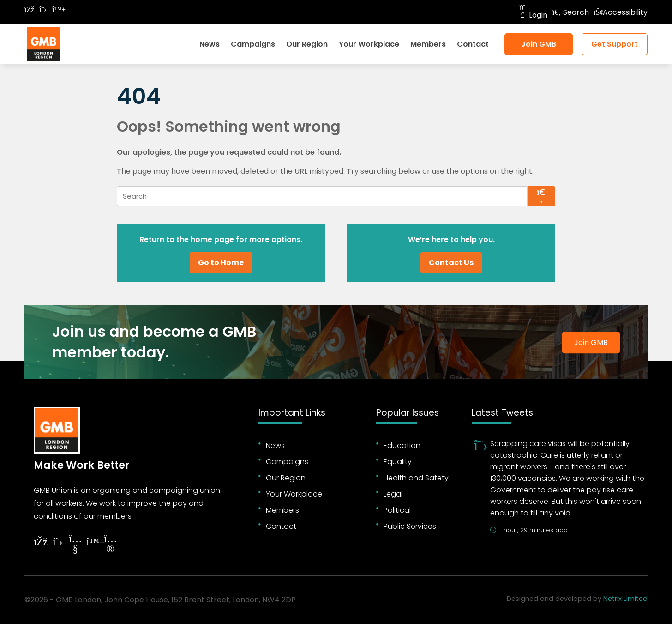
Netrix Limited (625, 599)
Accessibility (621, 12)
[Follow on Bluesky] (57, 9)
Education (402, 445)
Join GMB (539, 44)
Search (570, 12)
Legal (393, 494)
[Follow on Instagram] (110, 545)
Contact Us (451, 263)
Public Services (410, 526)
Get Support (615, 44)
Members (428, 44)
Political (397, 510)
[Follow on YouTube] (75, 545)
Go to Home (221, 263)
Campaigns (253, 44)
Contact (473, 44)
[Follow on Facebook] (29, 9)
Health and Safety (416, 478)
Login (533, 15)
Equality (398, 462)
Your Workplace (369, 44)
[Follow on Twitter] (43, 9)
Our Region (307, 44)
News (210, 44)
